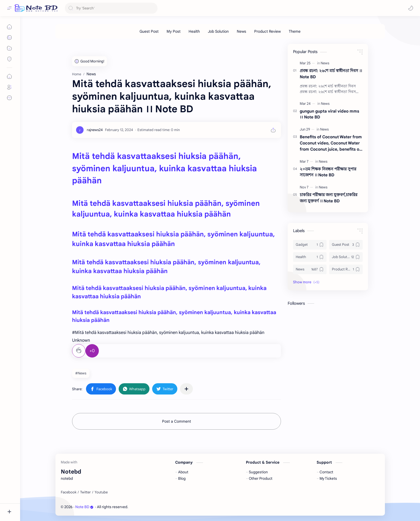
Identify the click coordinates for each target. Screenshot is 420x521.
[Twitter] (85, 492)
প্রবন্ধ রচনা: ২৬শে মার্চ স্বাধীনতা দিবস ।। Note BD (331, 74)
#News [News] (81, 373)
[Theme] (295, 31)
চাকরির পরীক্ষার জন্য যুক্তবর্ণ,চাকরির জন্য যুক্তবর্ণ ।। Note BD (329, 198)
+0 (92, 351)
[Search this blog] (111, 8)
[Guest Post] (149, 31)
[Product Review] (267, 31)
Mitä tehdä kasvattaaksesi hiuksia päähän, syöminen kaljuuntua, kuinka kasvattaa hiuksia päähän (164, 168)
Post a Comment (177, 421)
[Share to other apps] (186, 389)
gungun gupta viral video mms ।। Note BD (329, 114)
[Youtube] (101, 492)
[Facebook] (69, 492)
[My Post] (174, 31)
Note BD (84, 507)
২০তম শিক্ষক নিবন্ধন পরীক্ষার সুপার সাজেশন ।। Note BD (328, 172)
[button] (411, 8)
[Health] (194, 31)
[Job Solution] (218, 31)
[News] (241, 31)
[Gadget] (310, 245)
